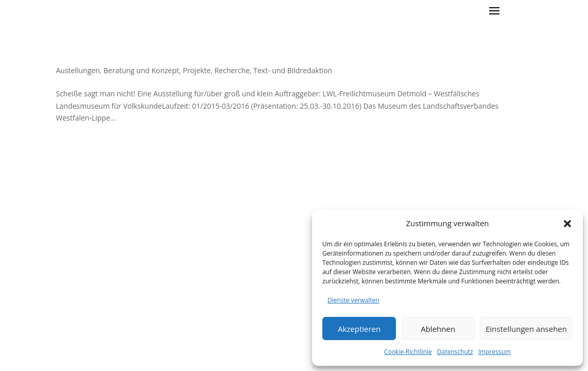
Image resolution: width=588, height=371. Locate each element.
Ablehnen (438, 329)
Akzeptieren (359, 329)
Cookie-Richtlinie (408, 352)
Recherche (232, 70)
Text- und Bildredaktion (293, 70)
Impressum (495, 352)
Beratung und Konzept (141, 70)
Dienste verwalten (353, 300)
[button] (567, 224)
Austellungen (77, 70)
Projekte (197, 70)
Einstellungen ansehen (526, 329)
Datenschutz (455, 352)
